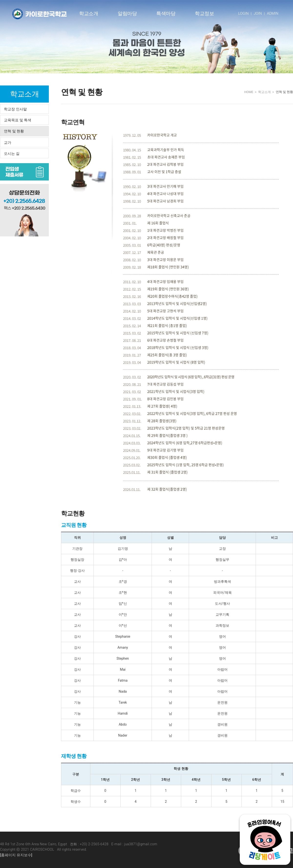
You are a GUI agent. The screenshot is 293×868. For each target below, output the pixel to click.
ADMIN (273, 13)
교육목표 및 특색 (18, 120)
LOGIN (244, 13)
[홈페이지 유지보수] (16, 855)
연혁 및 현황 (14, 131)
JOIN (258, 13)
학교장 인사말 (15, 109)
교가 (8, 143)
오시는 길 (12, 154)
